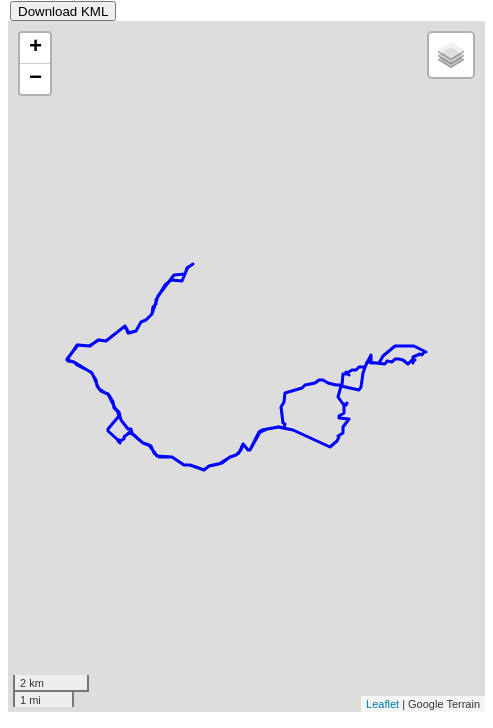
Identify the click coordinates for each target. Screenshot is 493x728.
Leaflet (382, 704)
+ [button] (35, 48)
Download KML (63, 11)
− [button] (35, 79)
